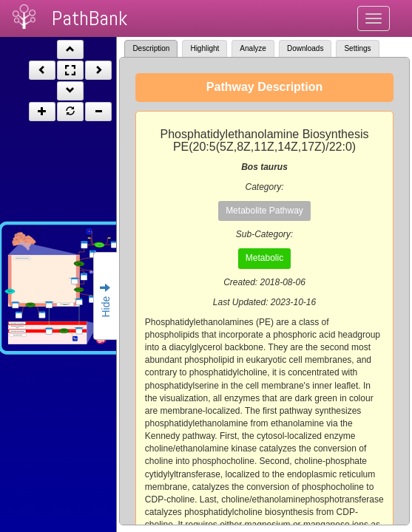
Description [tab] (151, 48)
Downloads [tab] (305, 48)
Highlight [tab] (205, 48)
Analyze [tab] (253, 48)
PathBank (90, 18)
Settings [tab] (357, 48)
